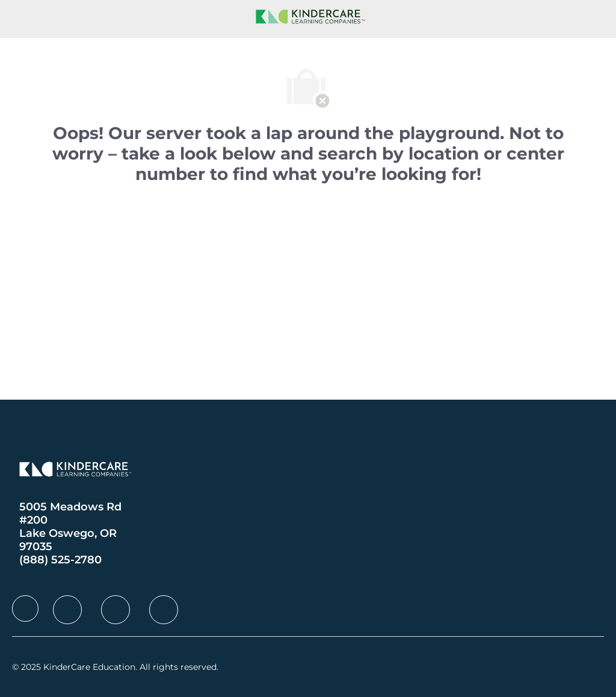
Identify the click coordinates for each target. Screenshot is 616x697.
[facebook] (25, 609)
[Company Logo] (308, 16)
